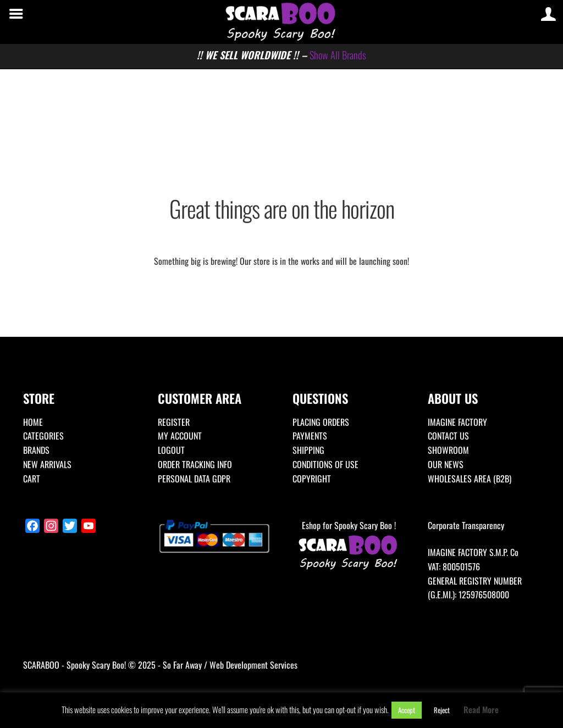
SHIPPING (308, 450)
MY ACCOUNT (180, 436)
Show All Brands (338, 55)
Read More (481, 709)
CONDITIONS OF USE (325, 464)
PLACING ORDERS (321, 422)
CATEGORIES (43, 436)
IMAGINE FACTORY (457, 422)
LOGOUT (171, 450)
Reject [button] (442, 710)
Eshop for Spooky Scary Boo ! (349, 546)
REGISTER (174, 422)
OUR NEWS (446, 464)
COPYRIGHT (312, 479)
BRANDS (36, 450)
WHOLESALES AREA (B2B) (470, 479)
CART (32, 479)
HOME (33, 422)
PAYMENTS (310, 436)
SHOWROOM (448, 450)
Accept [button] (407, 710)
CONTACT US (448, 436)
